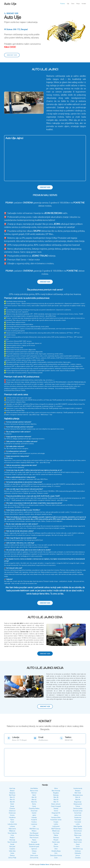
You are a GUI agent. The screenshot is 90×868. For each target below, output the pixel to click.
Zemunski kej (34, 858)
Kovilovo (34, 822)
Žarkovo (12, 855)
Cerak (34, 806)
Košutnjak (78, 820)
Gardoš (34, 813)
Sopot (78, 844)
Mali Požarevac (56, 829)
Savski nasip (56, 842)
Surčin (78, 846)
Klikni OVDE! (10, 47)
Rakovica (56, 838)
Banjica (12, 791)
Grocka (12, 815)
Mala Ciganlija (78, 826)
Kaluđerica (12, 817)
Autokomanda (78, 788)
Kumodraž (78, 822)
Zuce (56, 858)
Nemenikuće (78, 831)
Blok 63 (56, 800)
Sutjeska (12, 849)
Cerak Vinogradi (56, 806)
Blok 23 (12, 797)
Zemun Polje (12, 858)
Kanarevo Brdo (56, 817)
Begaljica (56, 793)
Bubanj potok (78, 804)
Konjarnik (34, 820)
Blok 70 (56, 802)
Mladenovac (56, 831)
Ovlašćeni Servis (45, 864)
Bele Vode (78, 793)
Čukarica (12, 808)
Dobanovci (12, 811)
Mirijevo (34, 831)
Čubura (78, 806)
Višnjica (34, 851)
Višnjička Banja (56, 851)
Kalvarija (34, 817)
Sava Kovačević (12, 842)
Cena (73, 4)
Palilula (56, 835)
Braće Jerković (56, 804)
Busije (12, 806)
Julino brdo (78, 815)
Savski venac (78, 842)
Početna (63, 4)
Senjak (12, 844)
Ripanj (34, 840)
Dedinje (56, 808)
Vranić (34, 853)
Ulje (68, 4)
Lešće (78, 824)
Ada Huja (12, 788)
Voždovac (78, 851)
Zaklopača (78, 853)
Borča (34, 804)
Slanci (56, 844)
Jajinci (34, 815)
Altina (56, 788)
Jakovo (56, 815)
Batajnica (12, 793)
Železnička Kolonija (56, 855)
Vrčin (56, 853)
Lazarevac (34, 824)
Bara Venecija (56, 791)
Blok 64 (78, 800)
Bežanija (56, 795)
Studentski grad (34, 846)
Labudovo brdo (12, 824)
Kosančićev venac (56, 820)
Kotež (12, 822)
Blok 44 (78, 797)
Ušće (56, 849)
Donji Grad (34, 811)
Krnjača (56, 822)
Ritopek (56, 840)
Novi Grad (56, 833)
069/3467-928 (11, 13)
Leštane (12, 826)
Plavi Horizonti (34, 838)
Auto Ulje (10, 4)
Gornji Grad (78, 813)
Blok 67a (34, 802)
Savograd (34, 842)
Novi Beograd (34, 833)
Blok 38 (56, 797)
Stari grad (12, 846)
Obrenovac (78, 833)
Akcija (78, 4)
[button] (7, 103)
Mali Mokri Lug (34, 829)
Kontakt (84, 4)
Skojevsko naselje (34, 844)
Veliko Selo (12, 851)
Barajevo (78, 791)
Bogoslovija (78, 802)
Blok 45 (12, 800)
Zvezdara (78, 858)
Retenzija (12, 840)
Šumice (56, 846)
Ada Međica (34, 788)
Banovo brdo (34, 791)
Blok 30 (34, 797)
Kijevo (12, 820)
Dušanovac (12, 813)
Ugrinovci (34, 849)
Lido (34, 826)
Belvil (34, 795)
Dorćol (56, 811)
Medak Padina (78, 829)
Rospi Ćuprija (78, 840)
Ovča (12, 835)
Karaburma (78, 817)
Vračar (12, 853)
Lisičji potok (56, 826)
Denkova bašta (78, 808)
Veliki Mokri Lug (78, 849)
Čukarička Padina (34, 808)
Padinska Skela (34, 835)
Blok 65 (12, 802)
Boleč (12, 804)
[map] (19, 739)
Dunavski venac (78, 811)
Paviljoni (12, 838)
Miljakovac (12, 831)
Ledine (56, 824)
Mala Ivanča (12, 829)
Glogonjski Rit (56, 813)
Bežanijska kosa (78, 795)
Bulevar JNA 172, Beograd (16, 29)
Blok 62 (34, 800)
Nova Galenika (12, 833)
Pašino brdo (78, 835)
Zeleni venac (34, 855)
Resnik (78, 838)
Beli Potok (12, 795)
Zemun (78, 855)
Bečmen (34, 793)
